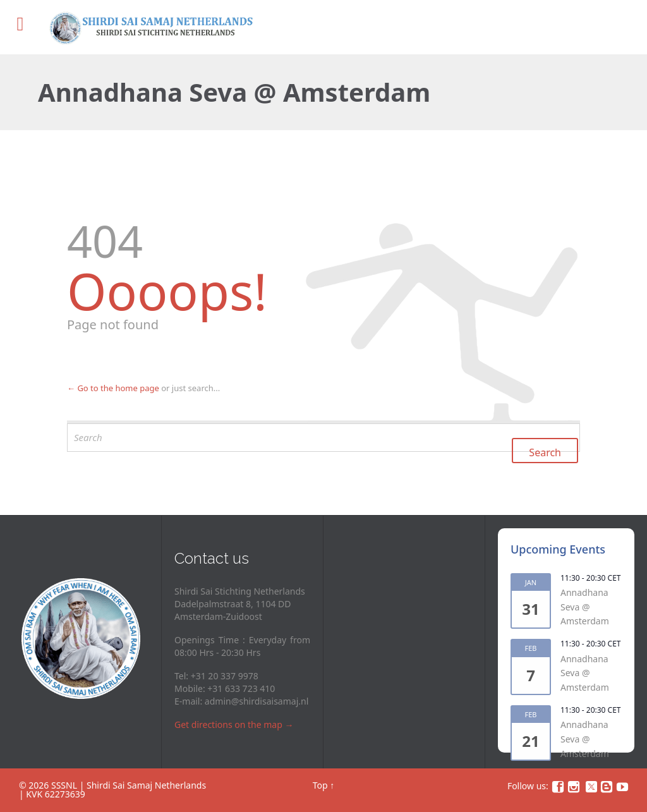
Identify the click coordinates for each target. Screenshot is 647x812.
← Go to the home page (113, 388)
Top (320, 785)
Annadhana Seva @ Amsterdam (585, 607)
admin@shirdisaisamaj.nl (257, 701)
